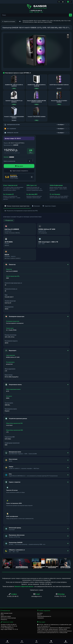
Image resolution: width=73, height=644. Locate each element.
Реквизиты (4, 619)
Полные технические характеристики (17, 206)
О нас (2, 615)
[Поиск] (36, 641)
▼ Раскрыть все (9, 220)
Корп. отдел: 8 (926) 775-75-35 (9, 629)
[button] (37, 11)
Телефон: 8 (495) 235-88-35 (9, 625)
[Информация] (59, 2)
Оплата (39, 615)
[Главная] (7, 641)
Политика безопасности (44, 616)
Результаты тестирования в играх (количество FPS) (21, 211)
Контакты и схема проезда (8, 618)
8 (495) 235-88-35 (46, 584)
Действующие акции (7, 613)
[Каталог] (22, 641)
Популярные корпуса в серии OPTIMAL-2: (18, 73)
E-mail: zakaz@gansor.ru (7, 628)
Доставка (40, 613)
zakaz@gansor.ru (36, 596)
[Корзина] (51, 641)
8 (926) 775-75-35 (60, 596)
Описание (36, 206)
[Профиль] (66, 641)
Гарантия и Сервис (49, 206)
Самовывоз (41, 618)
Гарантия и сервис (6, 616)
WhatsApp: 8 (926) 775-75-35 (9, 626)
